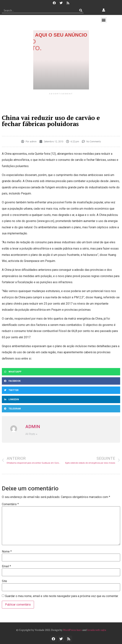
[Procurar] (81, 10)
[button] (104, 20)
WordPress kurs (72, 630)
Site (4, 581)
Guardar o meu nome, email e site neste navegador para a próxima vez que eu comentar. (62, 596)
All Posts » (31, 434)
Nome (7, 552)
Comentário (10, 504)
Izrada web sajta (97, 630)
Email (6, 566)
